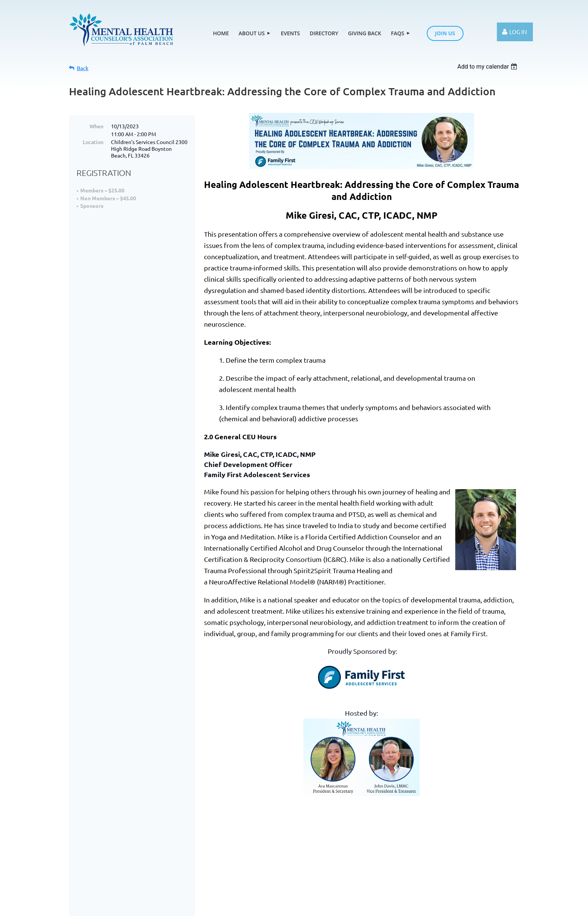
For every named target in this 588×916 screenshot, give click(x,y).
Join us (331, 854)
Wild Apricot (282, 907)
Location (93, 142)
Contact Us (459, 848)
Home (108, 854)
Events (180, 854)
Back (83, 68)
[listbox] (488, 67)
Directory (217, 854)
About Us (143, 854)
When (97, 126)
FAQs (299, 854)
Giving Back (261, 854)
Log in (518, 32)
